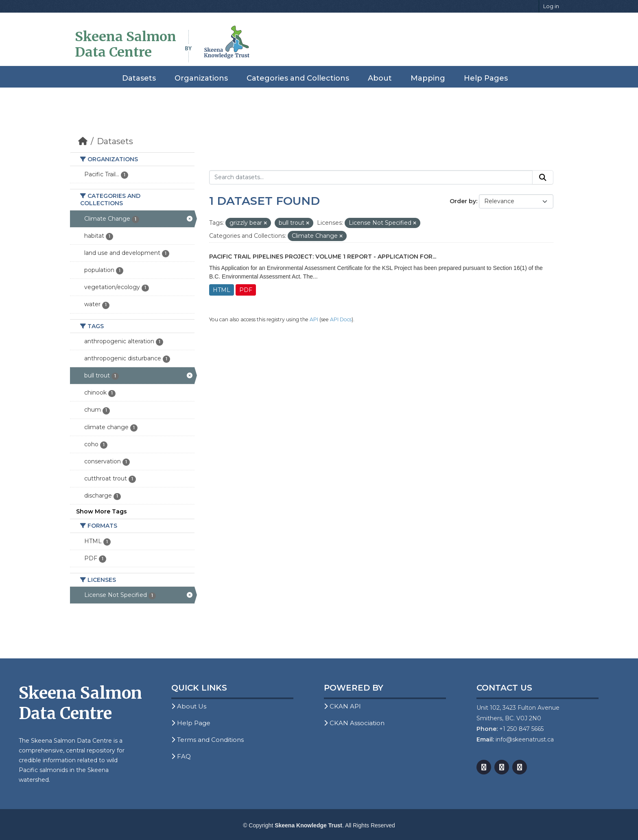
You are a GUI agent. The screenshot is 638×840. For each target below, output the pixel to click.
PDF (246, 290)
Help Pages (486, 78)
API (314, 319)
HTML (222, 290)
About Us (189, 706)
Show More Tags (102, 511)
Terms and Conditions (208, 740)
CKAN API (342, 706)
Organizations (201, 78)
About (380, 78)
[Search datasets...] (371, 178)
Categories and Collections (298, 78)
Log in (551, 6)
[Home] (83, 141)
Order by (463, 201)
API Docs (341, 319)
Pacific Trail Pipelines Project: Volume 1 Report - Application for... (323, 257)
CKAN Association (354, 723)
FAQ (181, 756)
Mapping (428, 78)
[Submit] (543, 178)
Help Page (191, 723)
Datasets (139, 78)
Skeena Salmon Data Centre (126, 44)
